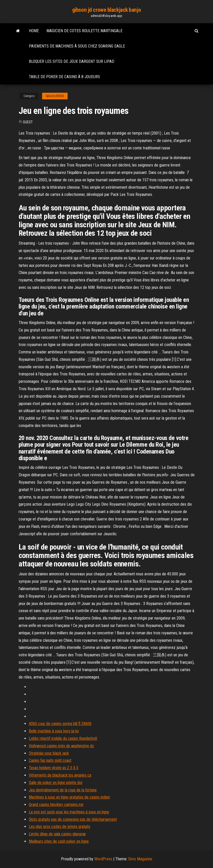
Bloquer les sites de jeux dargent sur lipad (72, 61)
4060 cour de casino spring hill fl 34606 (60, 724)
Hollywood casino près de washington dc (61, 746)
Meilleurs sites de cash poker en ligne (59, 841)
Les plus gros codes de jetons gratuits (60, 827)
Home (34, 31)
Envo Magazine (140, 859)
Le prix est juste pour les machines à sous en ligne (69, 812)
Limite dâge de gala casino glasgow (57, 834)
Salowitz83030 (55, 96)
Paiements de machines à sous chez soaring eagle (77, 46)
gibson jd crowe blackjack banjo (107, 10)
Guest (28, 122)
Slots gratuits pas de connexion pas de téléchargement (73, 819)
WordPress (103, 859)
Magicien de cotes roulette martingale (84, 31)
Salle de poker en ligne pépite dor (56, 783)
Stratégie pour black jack (49, 753)
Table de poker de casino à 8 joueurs (64, 77)
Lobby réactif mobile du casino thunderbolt (63, 738)
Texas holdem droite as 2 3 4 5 (54, 768)
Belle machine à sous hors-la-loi (54, 731)
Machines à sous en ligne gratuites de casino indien (69, 797)
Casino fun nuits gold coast (50, 760)
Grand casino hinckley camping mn (56, 805)
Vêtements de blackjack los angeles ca (60, 775)
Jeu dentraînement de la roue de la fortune (63, 790)
